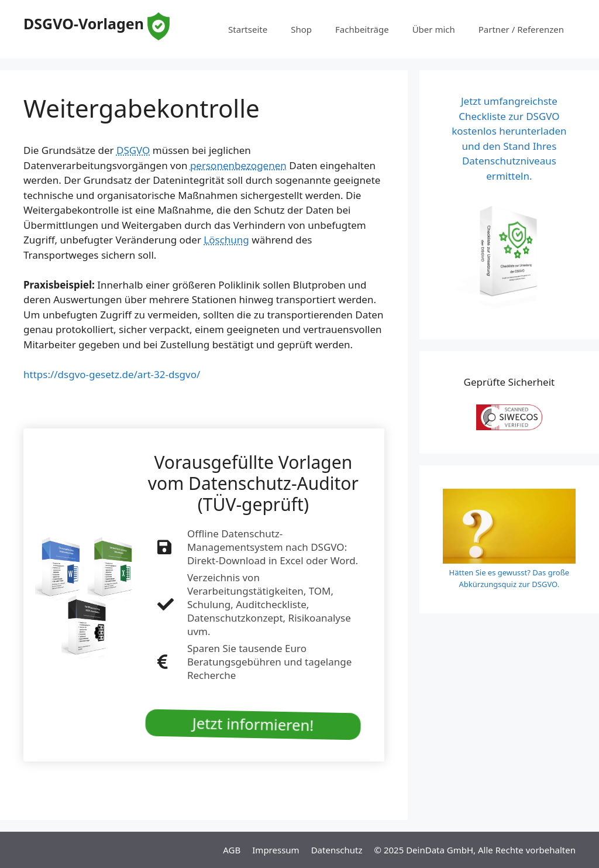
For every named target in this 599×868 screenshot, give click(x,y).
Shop (301, 29)
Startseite (248, 29)
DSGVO (133, 150)
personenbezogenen (238, 165)
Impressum (276, 850)
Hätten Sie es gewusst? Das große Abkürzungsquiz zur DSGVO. (510, 578)
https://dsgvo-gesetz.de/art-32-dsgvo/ (112, 374)
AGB (232, 850)
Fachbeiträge (362, 29)
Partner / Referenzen (521, 29)
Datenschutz (337, 850)
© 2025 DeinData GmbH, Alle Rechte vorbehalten (475, 850)
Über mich (434, 29)
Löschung (226, 240)
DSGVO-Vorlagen (84, 23)
